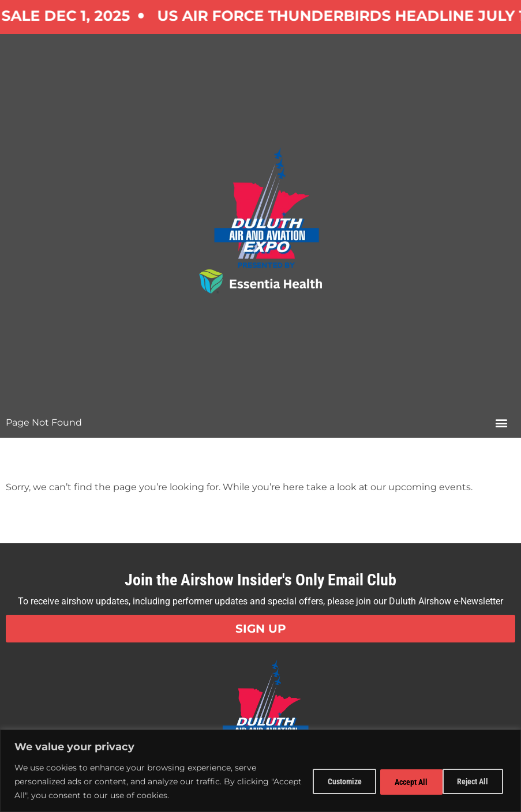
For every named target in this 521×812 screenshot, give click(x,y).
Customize (333, 781)
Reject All (403, 781)
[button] (501, 422)
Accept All (473, 781)
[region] (260, 771)
